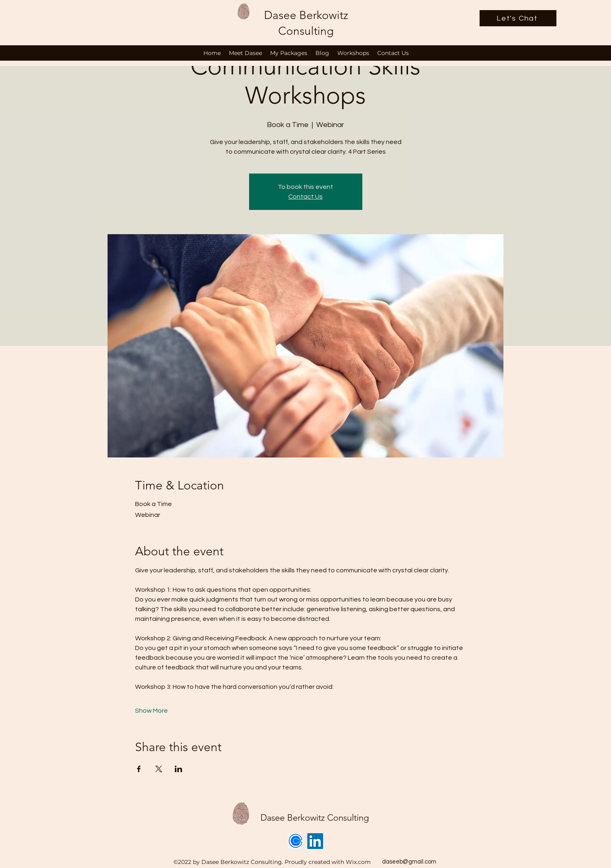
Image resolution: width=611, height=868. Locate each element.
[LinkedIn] (315, 841)
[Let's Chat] (518, 18)
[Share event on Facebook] (139, 769)
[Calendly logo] (295, 841)
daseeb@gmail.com (409, 862)
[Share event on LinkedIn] (179, 769)
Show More (151, 711)
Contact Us (305, 197)
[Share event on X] (159, 769)
